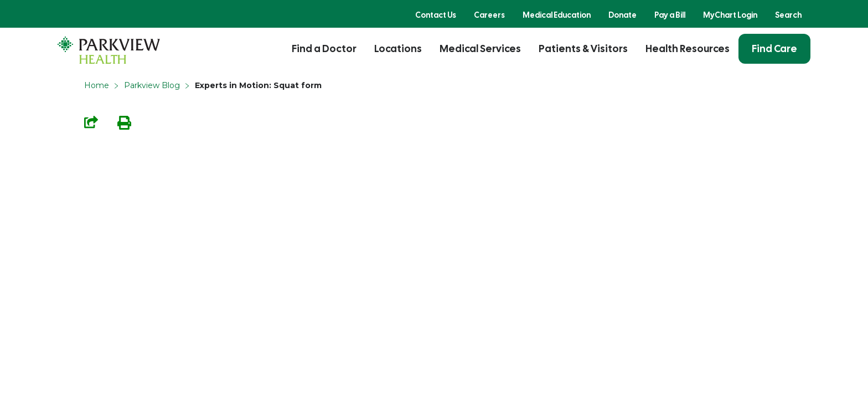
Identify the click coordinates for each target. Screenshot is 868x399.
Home (97, 85)
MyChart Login (730, 15)
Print (124, 123)
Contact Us (436, 15)
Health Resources (688, 48)
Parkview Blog (152, 85)
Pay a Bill (670, 15)
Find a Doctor (324, 48)
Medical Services (480, 48)
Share (91, 122)
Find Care (774, 48)
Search (788, 15)
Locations (398, 48)
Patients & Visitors (583, 48)
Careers (489, 15)
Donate (622, 15)
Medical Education (557, 15)
